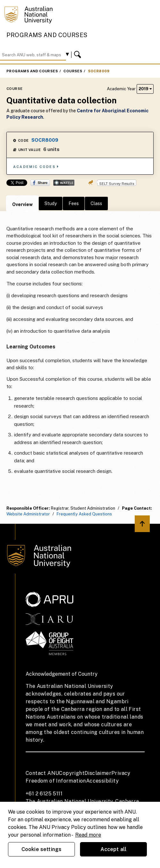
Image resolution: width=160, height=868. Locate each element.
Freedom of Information (56, 781)
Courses (73, 71)
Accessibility (102, 781)
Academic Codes (36, 167)
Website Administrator (28, 514)
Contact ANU (42, 773)
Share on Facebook (40, 183)
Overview (22, 204)
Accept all (114, 849)
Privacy (121, 773)
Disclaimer (98, 773)
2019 (145, 89)
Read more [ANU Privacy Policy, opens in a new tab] (88, 835)
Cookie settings (41, 849)
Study (51, 203)
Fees (74, 203)
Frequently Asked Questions (84, 514)
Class (96, 203)
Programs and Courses (47, 35)
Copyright (72, 773)
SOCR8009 (99, 71)
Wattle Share (64, 183)
